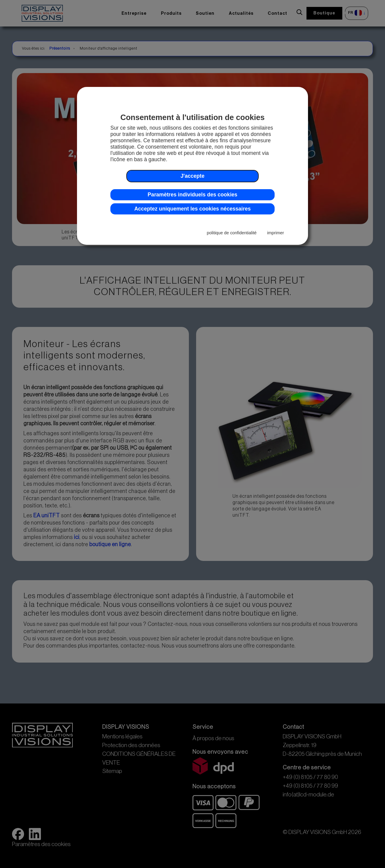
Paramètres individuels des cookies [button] (192, 195)
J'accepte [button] (192, 176)
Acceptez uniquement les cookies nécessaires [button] (192, 209)
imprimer (276, 233)
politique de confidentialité (232, 233)
